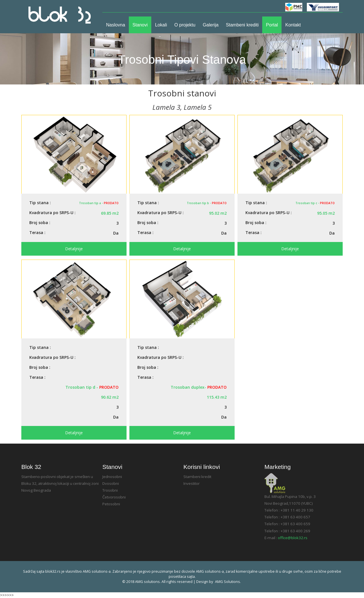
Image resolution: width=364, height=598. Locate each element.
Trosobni (110, 490)
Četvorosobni (114, 497)
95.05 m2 (326, 213)
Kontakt (293, 25)
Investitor (192, 483)
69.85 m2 (110, 213)
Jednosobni (112, 477)
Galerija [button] (211, 25)
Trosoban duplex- (199, 387)
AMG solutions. (228, 582)
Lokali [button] (161, 25)
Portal (272, 25)
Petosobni (111, 504)
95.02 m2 (218, 213)
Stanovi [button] (140, 25)
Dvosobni (111, 483)
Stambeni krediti (242, 25)
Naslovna (117, 24)
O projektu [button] (185, 25)
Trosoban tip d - (92, 387)
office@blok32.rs (293, 538)
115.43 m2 (217, 397)
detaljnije (74, 249)
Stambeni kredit (197, 477)
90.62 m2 (110, 397)
